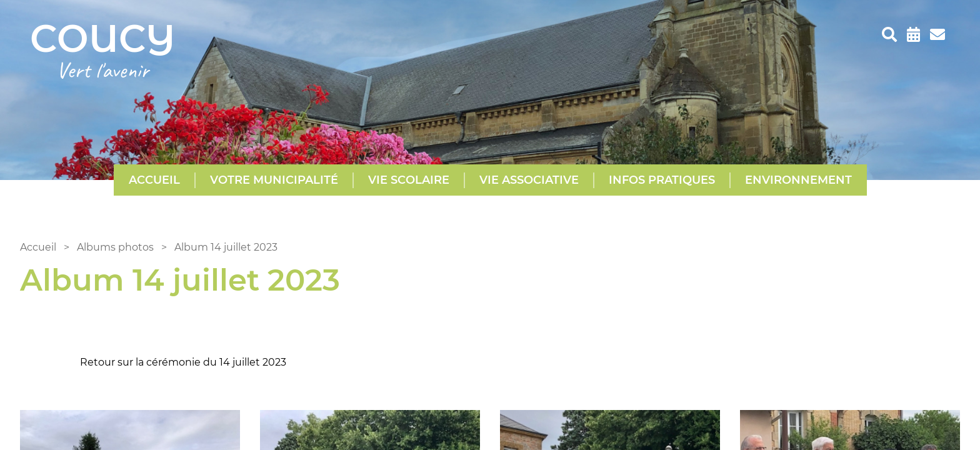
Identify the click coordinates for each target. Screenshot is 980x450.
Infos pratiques (662, 180)
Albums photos (115, 247)
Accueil (154, 180)
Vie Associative (529, 180)
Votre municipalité (274, 180)
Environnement (798, 180)
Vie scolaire (409, 180)
